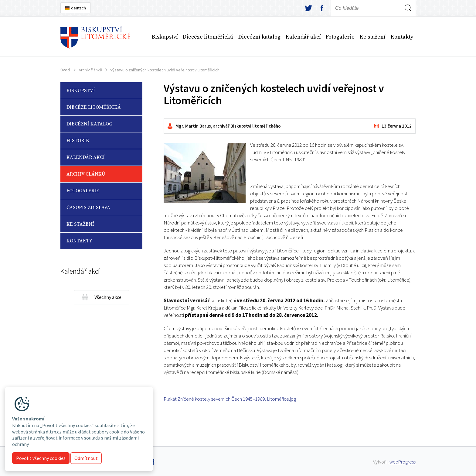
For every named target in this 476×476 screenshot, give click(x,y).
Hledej (408, 16)
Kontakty (402, 37)
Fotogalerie (340, 37)
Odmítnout (86, 458)
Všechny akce (108, 297)
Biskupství (165, 37)
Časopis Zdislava (88, 207)
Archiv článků (90, 70)
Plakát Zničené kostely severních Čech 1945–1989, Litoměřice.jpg (230, 399)
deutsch (78, 8)
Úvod (65, 70)
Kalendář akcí (303, 37)
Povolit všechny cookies (41, 458)
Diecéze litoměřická (208, 37)
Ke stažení (373, 37)
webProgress (403, 462)
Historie (78, 141)
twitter (308, 8)
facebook (322, 8)
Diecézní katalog (259, 37)
